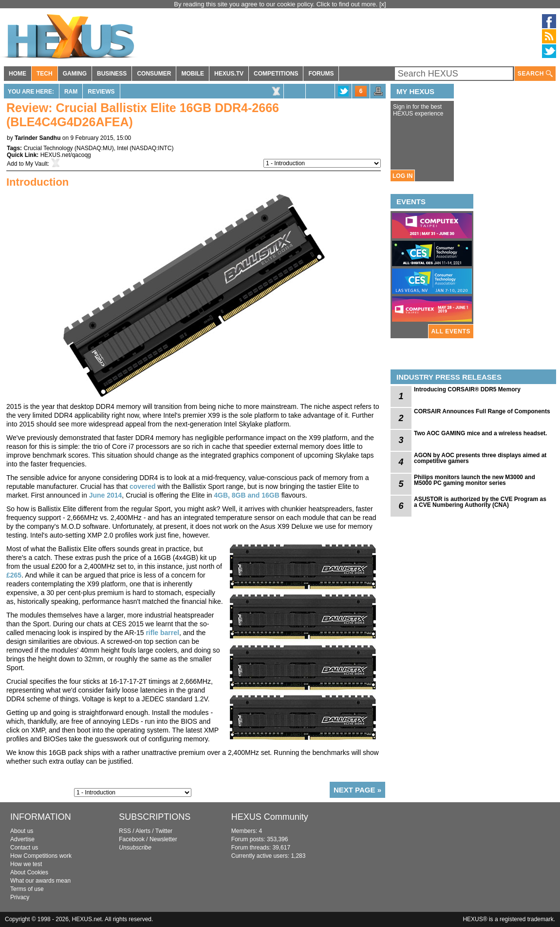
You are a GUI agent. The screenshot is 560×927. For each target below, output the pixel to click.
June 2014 (106, 495)
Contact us (24, 848)
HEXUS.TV (229, 74)
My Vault (37, 164)
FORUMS (321, 74)
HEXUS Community (270, 817)
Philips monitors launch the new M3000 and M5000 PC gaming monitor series (475, 480)
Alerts (143, 831)
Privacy (20, 897)
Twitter (164, 831)
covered (143, 486)
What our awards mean (40, 881)
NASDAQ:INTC (151, 148)
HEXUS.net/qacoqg (66, 155)
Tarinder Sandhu (37, 138)
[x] (383, 4)
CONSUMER (154, 74)
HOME (18, 74)
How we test (26, 864)
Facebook (132, 839)
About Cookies (29, 872)
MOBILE (193, 74)
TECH (45, 74)
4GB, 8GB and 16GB (247, 495)
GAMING (75, 74)
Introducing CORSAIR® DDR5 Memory (467, 389)
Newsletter (163, 839)
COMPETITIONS (276, 74)
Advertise (22, 839)
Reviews (101, 92)
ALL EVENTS (451, 331)
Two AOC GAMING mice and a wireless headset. (480, 433)
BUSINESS (112, 74)
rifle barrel (162, 633)
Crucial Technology (48, 148)
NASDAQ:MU (94, 148)
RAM (71, 92)
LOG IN (402, 176)
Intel (122, 148)
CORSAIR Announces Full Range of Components (482, 411)
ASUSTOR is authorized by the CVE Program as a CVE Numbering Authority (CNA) (480, 502)
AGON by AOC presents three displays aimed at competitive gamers (480, 458)
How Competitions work (41, 856)
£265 (14, 575)
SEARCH (535, 74)
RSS (125, 831)
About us (22, 831)
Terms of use (27, 889)
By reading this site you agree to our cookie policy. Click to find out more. (277, 4)
